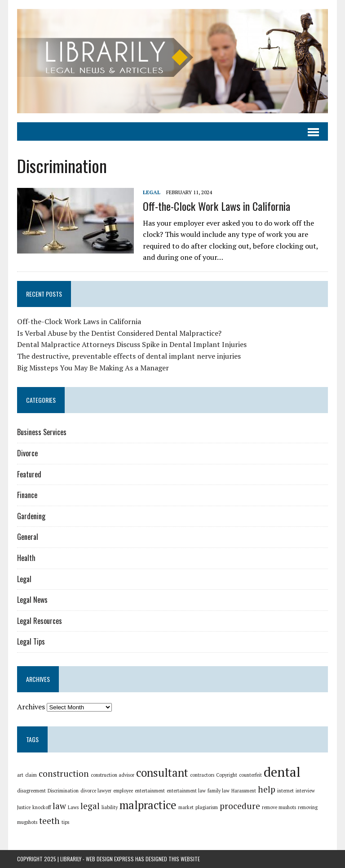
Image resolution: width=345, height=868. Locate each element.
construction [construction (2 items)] (64, 773)
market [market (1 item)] (186, 807)
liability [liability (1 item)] (110, 807)
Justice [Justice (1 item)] (24, 807)
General (28, 537)
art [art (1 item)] (20, 775)
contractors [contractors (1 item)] (202, 775)
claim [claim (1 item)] (31, 775)
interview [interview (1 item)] (305, 791)
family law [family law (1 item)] (219, 791)
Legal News (32, 600)
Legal (152, 192)
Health (26, 558)
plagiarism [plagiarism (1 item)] (207, 807)
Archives (31, 707)
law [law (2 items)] (59, 806)
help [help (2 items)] (267, 789)
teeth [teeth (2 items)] (49, 821)
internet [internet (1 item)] (285, 791)
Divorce (27, 453)
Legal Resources (40, 621)
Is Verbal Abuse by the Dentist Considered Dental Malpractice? (119, 333)
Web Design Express (110, 859)
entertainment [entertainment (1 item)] (150, 791)
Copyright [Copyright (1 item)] (227, 775)
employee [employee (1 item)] (123, 791)
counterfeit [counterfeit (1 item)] (250, 775)
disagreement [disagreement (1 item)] (31, 791)
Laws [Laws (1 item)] (73, 807)
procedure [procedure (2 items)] (240, 806)
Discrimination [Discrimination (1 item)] (63, 791)
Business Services (42, 432)
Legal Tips (31, 641)
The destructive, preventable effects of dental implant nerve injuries (129, 356)
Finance (27, 495)
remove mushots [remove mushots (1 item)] (279, 807)
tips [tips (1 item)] (65, 822)
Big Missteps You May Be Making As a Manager (93, 368)
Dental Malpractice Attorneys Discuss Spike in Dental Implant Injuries (132, 344)
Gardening (31, 516)
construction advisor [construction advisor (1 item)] (113, 775)
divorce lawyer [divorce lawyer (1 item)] (96, 791)
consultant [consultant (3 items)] (162, 772)
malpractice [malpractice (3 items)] (148, 805)
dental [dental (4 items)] (282, 772)
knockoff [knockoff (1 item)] (42, 807)
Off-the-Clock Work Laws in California (217, 206)
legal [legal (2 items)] (90, 806)
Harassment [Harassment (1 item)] (244, 791)
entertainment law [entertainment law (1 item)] (186, 791)
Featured (29, 474)
